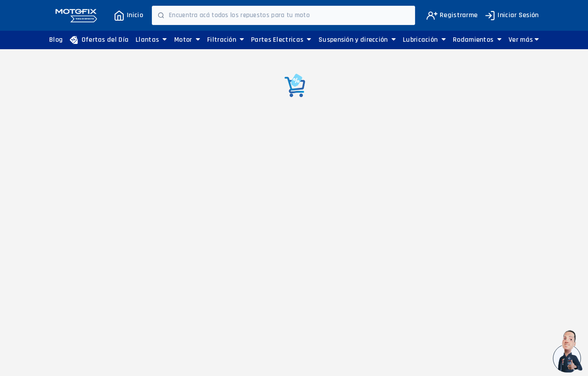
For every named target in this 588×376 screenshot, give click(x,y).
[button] (524, 40)
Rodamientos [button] (477, 40)
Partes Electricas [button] (281, 40)
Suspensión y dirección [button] (357, 40)
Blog (56, 40)
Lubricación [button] (424, 40)
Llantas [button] (151, 40)
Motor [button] (187, 40)
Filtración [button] (226, 40)
